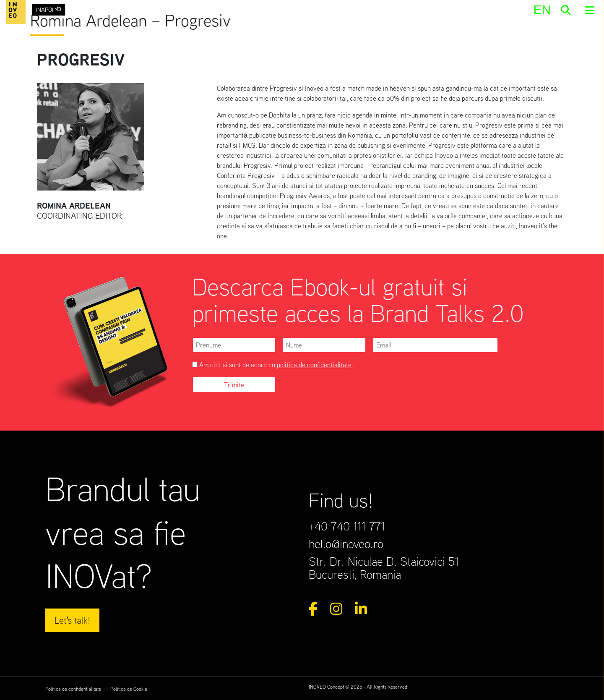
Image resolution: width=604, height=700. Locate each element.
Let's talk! (73, 620)
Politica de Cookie (129, 689)
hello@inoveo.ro (346, 543)
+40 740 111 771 (347, 526)
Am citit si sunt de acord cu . (273, 365)
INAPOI (49, 9)
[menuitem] (542, 9)
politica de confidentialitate (314, 365)
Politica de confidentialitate (73, 689)
